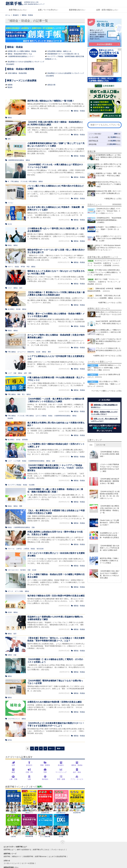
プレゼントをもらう (58, 850)
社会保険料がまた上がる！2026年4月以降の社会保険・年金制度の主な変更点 (109, 535)
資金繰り (61, 765)
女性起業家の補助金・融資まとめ (59, 51)
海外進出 (45, 779)
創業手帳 (13, 802)
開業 (21, 506)
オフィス (10, 591)
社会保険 (32, 485)
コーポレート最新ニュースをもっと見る (107, 391)
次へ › (51, 748)
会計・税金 (77, 772)
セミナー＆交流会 (28, 863)
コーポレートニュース (12, 863)
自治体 (38, 352)
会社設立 (29, 765)
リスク (10, 288)
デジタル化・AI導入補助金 (29, 181)
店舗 (33, 527)
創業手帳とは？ (9, 850)
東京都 (18, 309)
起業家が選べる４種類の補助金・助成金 (22, 51)
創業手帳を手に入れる (41, 850)
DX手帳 (61, 826)
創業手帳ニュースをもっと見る (110, 303)
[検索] (119, 125)
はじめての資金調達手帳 (57, 856)
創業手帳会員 (93, 141)
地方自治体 (40, 549)
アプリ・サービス (77, 779)
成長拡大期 (51, 85)
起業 (25, 373)
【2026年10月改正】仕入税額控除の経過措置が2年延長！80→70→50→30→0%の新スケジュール (110, 495)
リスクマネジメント (14, 719)
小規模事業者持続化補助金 (16, 160)
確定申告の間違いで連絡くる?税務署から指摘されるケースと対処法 (109, 561)
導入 (23, 394)
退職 (30, 373)
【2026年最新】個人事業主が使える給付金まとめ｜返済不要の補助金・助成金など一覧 (110, 509)
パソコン (10, 203)
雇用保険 (25, 440)
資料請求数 (93, 144)
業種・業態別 (45, 765)
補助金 (10, 118)
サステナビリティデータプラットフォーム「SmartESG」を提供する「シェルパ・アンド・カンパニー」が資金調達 (104, 263)
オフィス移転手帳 (45, 826)
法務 (29, 779)
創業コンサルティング (103, 428)
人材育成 (26, 549)
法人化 (10, 224)
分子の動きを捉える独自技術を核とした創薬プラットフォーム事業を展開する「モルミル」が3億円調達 (104, 272)
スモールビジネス (13, 570)
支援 (15, 373)
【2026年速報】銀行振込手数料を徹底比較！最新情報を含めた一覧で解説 (110, 481)
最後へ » (60, 748)
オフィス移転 (19, 591)
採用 (9, 139)
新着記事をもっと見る (114, 199)
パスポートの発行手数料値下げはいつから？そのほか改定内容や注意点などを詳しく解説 (109, 468)
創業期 (10, 85)
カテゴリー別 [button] (101, 445)
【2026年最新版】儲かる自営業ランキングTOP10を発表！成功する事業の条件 (110, 548)
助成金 (10, 245)
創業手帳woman (61, 802)
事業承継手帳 (29, 825)
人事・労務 (13, 779)
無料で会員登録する (24, 850)
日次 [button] (91, 445)
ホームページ (22, 352)
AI (8, 181)
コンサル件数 (93, 137)
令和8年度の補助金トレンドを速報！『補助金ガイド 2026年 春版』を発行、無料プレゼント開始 (104, 368)
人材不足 (19, 549)
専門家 (23, 267)
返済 (21, 288)
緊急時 (10, 87)
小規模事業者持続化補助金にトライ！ (21, 56)
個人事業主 (11, 309)
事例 (19, 394)
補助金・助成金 (77, 765)
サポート (10, 267)
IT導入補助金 (15, 181)
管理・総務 (61, 779)
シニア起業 (17, 461)
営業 (45, 772)
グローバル (11, 549)
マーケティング (61, 772)
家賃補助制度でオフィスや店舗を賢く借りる (63, 54)
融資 (13, 772)
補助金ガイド (29, 802)
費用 (49, 352)
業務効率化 (31, 352)
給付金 (18, 440)
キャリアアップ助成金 (14, 485)
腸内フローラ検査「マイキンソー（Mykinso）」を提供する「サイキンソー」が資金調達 (104, 282)
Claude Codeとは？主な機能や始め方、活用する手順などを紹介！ (109, 523)
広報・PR (29, 772)
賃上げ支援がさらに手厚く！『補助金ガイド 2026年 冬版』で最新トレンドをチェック (104, 384)
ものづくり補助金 (41, 416)
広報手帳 (13, 826)
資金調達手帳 (77, 802)
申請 (28, 267)
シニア (10, 373)
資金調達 (10, 418)
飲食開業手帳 (45, 802)
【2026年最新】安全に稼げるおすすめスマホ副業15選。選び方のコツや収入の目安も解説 (110, 574)
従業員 (10, 655)
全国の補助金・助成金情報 (17, 73)
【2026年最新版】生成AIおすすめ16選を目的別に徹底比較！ (110, 454)
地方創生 (23, 570)
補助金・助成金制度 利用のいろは (20, 54)
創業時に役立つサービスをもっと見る (108, 356)
